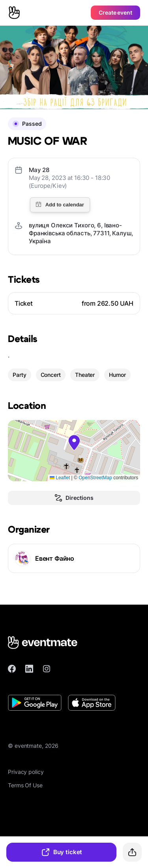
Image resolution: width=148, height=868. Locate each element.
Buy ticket (62, 852)
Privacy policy (26, 772)
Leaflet (60, 478)
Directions (74, 498)
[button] (74, 443)
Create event (115, 12)
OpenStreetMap (95, 478)
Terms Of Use (25, 785)
